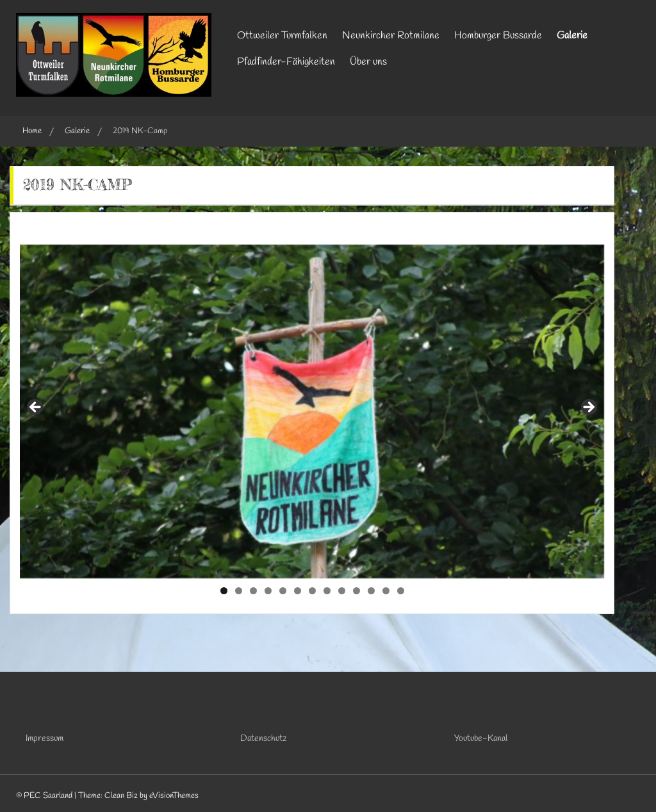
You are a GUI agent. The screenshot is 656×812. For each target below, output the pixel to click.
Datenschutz (263, 739)
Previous (36, 408)
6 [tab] (298, 591)
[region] (312, 411)
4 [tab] (268, 591)
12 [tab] (386, 591)
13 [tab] (401, 591)
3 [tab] (253, 591)
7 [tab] (312, 591)
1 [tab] (224, 591)
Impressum (45, 739)
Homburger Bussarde (498, 36)
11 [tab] (372, 591)
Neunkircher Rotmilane (391, 36)
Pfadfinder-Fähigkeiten (286, 62)
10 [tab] (357, 591)
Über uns (368, 62)
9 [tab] (342, 591)
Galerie (572, 36)
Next (588, 408)
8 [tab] (327, 591)
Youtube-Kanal (481, 739)
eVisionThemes (174, 796)
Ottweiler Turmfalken (282, 36)
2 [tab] (239, 591)
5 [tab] (283, 591)
